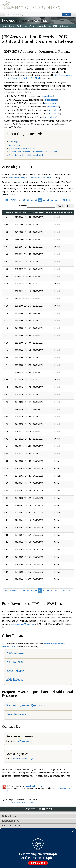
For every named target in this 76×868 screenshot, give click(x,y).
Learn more (38, 863)
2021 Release (15, 680)
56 (28, 200)
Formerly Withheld (63, 212)
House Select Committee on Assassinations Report (33, 152)
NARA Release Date (42, 212)
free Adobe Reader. (34, 786)
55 (24, 200)
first (6, 200)
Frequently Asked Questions (26, 705)
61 (48, 200)
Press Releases (16, 714)
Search (66, 14)
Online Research (11, 816)
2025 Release (15, 653)
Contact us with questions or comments (18, 802)
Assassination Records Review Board (26, 155)
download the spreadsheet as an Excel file (29, 178)
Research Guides (11, 826)
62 (52, 200)
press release (47, 96)
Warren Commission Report (22, 148)
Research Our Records (18, 26)
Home (4, 26)
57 (32, 200)
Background (15, 145)
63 (56, 200)
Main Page (14, 141)
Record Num (21, 212)
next (65, 200)
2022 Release (15, 671)
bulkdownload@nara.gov (22, 624)
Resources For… (11, 821)
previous (13, 200)
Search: (23, 206)
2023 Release (15, 662)
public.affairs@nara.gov (23, 758)
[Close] (73, 832)
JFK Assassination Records (40, 26)
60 (44, 200)
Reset (70, 206)
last (70, 200)
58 (36, 200)
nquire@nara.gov (21, 741)
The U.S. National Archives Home (31, 6)
